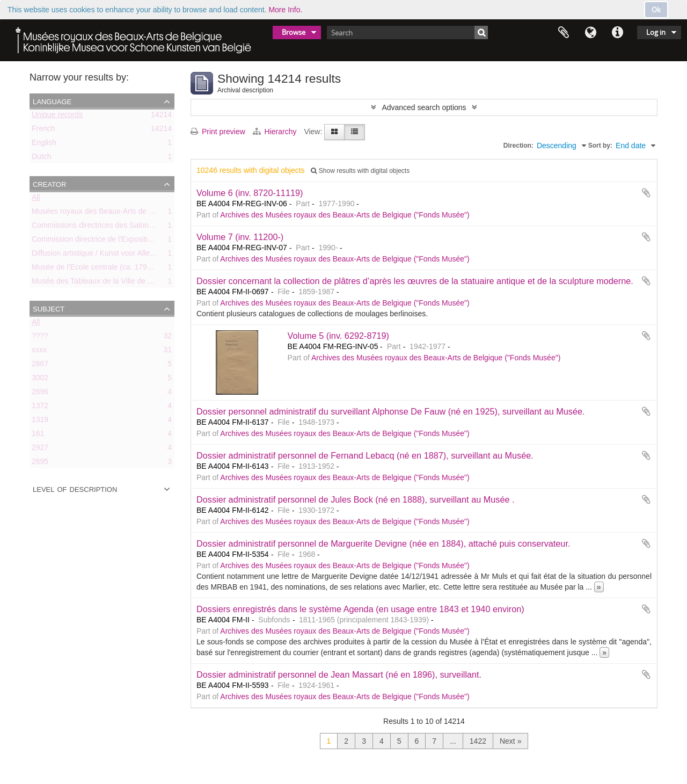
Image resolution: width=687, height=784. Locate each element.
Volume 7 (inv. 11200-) (240, 237)
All (36, 199)
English (44, 144)
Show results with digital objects (360, 171)
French (43, 130)
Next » (510, 741)
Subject (49, 308)
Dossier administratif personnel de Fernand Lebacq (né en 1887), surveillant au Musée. (365, 455)
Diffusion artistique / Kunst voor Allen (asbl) (103, 255)
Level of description (75, 489)
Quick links (617, 33)
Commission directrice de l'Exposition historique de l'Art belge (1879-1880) (155, 241)
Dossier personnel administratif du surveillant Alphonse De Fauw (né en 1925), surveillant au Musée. (391, 411)
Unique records (57, 117)
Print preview (218, 132)
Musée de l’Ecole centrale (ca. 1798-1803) (102, 269)
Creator (49, 184)
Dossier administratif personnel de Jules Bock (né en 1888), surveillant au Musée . (356, 499)
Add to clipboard (646, 193)
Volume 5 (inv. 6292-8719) (338, 336)
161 (38, 435)
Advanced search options (424, 107)
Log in (656, 32)
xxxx (39, 352)
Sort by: (600, 146)
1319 (40, 422)
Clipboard (564, 33)
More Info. (285, 10)
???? (40, 338)
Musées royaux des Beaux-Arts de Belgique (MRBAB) (122, 213)
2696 (40, 394)
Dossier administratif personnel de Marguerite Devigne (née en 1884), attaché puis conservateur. (383, 543)
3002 (40, 380)
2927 (40, 449)
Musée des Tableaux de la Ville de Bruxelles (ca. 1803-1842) (133, 283)
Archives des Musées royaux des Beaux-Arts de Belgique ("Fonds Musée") (345, 215)
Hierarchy (276, 132)
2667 (40, 366)
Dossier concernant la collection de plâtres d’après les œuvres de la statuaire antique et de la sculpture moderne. (415, 281)
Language (590, 33)
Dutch (42, 158)
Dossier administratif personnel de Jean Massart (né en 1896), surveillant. (339, 674)
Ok (656, 10)
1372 (40, 408)
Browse (294, 32)
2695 (40, 463)
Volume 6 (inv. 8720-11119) (250, 193)
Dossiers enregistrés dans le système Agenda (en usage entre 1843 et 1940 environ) (360, 609)
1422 (478, 741)
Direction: (518, 146)
